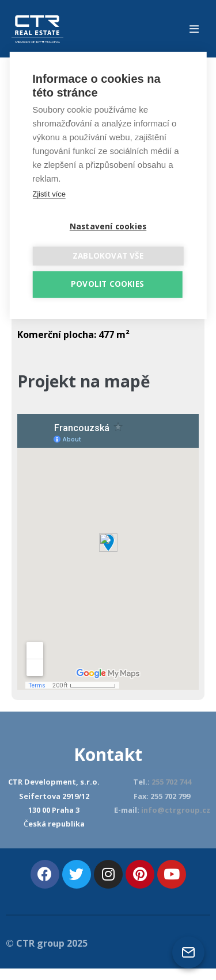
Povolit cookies (107, 284)
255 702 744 (171, 782)
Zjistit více (49, 194)
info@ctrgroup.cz (176, 810)
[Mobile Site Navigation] (194, 29)
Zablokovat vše (108, 256)
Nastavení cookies (108, 226)
